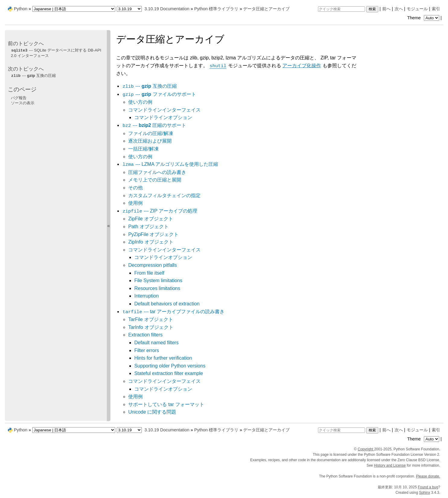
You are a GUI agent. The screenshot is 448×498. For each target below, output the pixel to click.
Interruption (146, 296)
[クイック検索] (342, 9)
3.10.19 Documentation (167, 9)
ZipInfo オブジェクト (151, 242)
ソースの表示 (23, 103)
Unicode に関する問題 (152, 412)
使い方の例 (140, 102)
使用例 (135, 203)
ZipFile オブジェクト (151, 219)
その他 (135, 188)
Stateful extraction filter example (169, 373)
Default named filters (156, 343)
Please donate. (428, 476)
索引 (436, 9)
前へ (386, 9)
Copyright (366, 449)
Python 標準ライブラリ (216, 9)
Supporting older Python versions (170, 366)
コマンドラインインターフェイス (164, 110)
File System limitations (158, 281)
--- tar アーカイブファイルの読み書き (173, 312)
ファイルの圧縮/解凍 (151, 133)
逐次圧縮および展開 (150, 141)
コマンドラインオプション (163, 117)
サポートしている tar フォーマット (166, 404)
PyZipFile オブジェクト (153, 234)
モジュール (417, 9)
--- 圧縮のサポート (154, 125)
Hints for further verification (163, 358)
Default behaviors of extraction (167, 304)
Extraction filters (145, 335)
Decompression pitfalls (153, 265)
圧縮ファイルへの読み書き (157, 172)
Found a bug (428, 487)
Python (21, 9)
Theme (424, 18)
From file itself (149, 273)
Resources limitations (157, 288)
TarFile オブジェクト (151, 319)
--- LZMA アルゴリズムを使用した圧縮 (170, 164)
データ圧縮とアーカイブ (266, 9)
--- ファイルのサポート (159, 94)
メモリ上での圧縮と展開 (155, 180)
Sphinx (425, 493)
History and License (390, 465)
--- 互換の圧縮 (149, 86)
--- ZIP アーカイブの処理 (160, 211)
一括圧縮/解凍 (143, 149)
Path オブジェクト (148, 227)
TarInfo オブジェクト (151, 327)
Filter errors (147, 350)
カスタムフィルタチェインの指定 (164, 195)
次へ (399, 9)
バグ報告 (19, 98)
